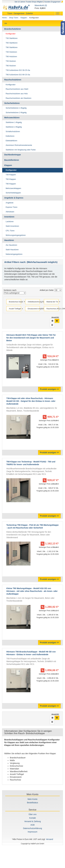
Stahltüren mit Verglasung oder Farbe (21, 150)
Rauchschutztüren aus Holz (17, 94)
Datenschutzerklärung (32, 828)
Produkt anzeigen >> (49, 389)
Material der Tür (52, 302)
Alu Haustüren (11, 245)
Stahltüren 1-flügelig (14, 122)
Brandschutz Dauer (14, 302)
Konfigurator (11, 34)
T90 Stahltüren (12, 47)
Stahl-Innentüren (12, 226)
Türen (10, 13)
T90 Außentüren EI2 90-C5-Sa (18, 75)
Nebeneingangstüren (14, 254)
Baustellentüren (12, 160)
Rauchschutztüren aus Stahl (17, 89)
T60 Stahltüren (12, 43)
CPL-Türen (10, 231)
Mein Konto (32, 799)
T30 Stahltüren (12, 38)
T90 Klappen (11, 184)
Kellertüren (10, 136)
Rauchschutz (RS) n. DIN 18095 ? (52, 309)
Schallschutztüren (13, 131)
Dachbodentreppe (13, 155)
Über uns (32, 814)
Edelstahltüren (11, 141)
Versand (49, 839)
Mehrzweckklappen (13, 188)
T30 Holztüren (11, 52)
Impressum (32, 832)
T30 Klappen (11, 175)
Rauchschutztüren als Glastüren (19, 98)
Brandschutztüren (13, 29)
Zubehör (29, 13)
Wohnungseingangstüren (16, 235)
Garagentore (19, 13)
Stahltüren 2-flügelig (14, 127)
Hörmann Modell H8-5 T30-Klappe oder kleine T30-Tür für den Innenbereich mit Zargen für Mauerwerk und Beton (31, 338)
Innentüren (9, 217)
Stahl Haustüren (12, 250)
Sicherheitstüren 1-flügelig (16, 108)
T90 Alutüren (11, 66)
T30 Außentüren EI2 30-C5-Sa (18, 70)
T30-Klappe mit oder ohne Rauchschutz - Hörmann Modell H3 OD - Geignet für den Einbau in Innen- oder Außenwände (31, 401)
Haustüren (9, 240)
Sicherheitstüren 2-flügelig (16, 113)
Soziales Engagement (52, 2)
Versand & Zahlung (32, 821)
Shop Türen (14, 18)
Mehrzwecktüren (12, 118)
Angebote (10, 203)
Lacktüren (10, 221)
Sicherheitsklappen (13, 193)
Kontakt (32, 818)
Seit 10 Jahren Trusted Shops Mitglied (29, 2)
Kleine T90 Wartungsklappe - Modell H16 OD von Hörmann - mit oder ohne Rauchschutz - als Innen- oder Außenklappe (32, 591)
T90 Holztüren (11, 56)
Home (4, 18)
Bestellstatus (32, 803)
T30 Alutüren (11, 61)
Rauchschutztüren (13, 80)
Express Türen (12, 207)
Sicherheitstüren (12, 103)
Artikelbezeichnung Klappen (33, 302)
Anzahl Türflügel (14, 309)
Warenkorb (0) (41, 5)
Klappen (24, 18)
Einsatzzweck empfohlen (33, 309)
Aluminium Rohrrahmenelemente (19, 145)
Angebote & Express (14, 198)
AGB (33, 825)
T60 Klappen (11, 179)
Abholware (10, 212)
